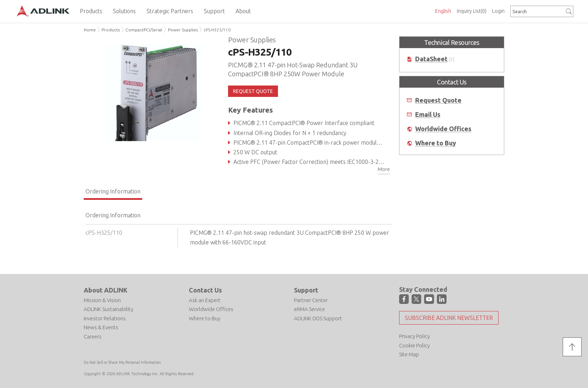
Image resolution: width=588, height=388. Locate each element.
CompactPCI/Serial (144, 30)
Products (111, 30)
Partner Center (311, 300)
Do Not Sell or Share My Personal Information (122, 362)
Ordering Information (113, 191)
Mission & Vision (102, 300)
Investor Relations (105, 318)
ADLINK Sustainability (109, 309)
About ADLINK (106, 290)
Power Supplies (183, 30)
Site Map (409, 354)
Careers (93, 337)
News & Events (101, 327)
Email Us (428, 115)
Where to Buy (436, 143)
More (384, 169)
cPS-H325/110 (217, 30)
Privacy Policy (414, 336)
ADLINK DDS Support (318, 318)
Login (498, 11)
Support (306, 290)
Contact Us (205, 290)
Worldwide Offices (443, 129)
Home (90, 30)
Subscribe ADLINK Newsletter (449, 318)
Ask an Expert (205, 300)
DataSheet (431, 59)
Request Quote (438, 100)
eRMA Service (310, 309)
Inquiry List (472, 11)
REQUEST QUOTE (253, 91)
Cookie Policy (414, 345)
